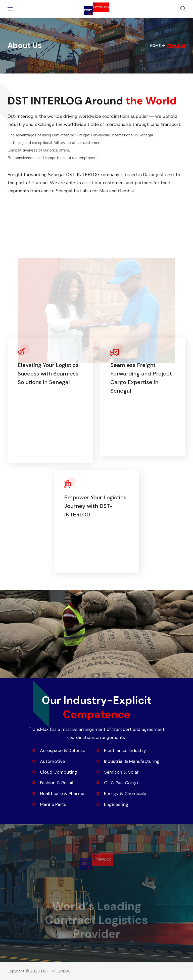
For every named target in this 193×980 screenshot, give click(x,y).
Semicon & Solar (121, 772)
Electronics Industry (125, 750)
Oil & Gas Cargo (121, 783)
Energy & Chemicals (125, 794)
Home (155, 46)
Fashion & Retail (56, 783)
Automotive (52, 761)
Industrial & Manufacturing (132, 761)
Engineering (116, 804)
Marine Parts (53, 804)
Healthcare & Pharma (62, 794)
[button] (183, 9)
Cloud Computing (59, 772)
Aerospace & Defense (63, 750)
